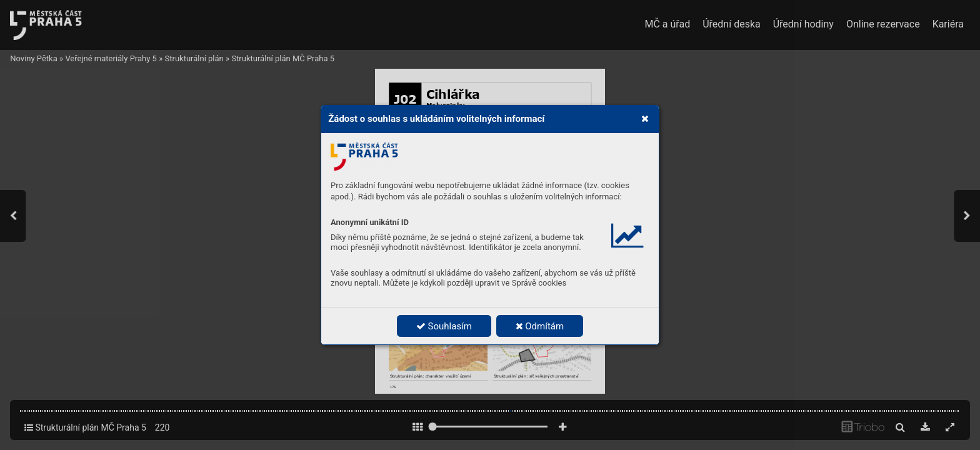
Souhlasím (444, 326)
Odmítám (540, 326)
